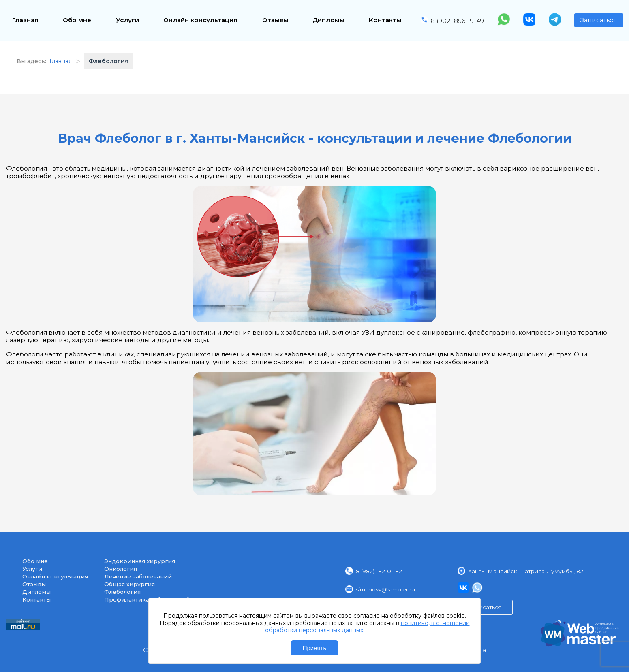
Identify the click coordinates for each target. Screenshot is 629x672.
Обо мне (77, 20)
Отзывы (275, 20)
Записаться (599, 20)
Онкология (121, 569)
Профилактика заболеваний (147, 599)
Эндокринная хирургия (140, 561)
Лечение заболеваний (138, 576)
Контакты (385, 20)
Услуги (127, 20)
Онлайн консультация (200, 20)
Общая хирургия (129, 584)
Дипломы (328, 20)
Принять (315, 648)
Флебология (122, 592)
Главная (25, 20)
